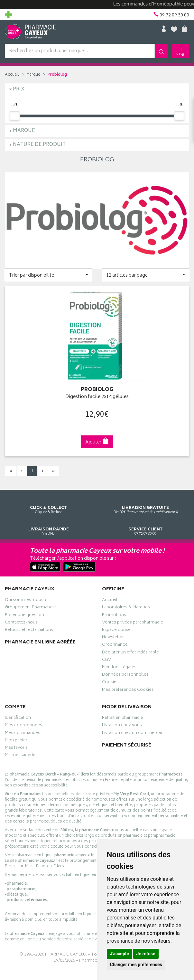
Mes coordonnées (23, 726)
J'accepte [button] (120, 954)
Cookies (110, 683)
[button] (49, 275)
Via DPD (49, 525)
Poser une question (24, 616)
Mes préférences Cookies (128, 690)
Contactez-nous (21, 623)
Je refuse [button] (146, 954)
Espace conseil (117, 631)
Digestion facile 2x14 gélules (97, 397)
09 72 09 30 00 (146, 525)
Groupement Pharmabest (30, 608)
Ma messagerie (20, 756)
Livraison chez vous (122, 726)
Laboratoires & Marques (126, 608)
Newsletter (113, 638)
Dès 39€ (146, 504)
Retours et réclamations (29, 631)
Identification (18, 718)
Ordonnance (115, 645)
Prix (19, 89)
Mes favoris (16, 748)
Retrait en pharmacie (123, 718)
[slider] (14, 116)
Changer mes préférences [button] (136, 965)
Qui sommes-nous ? (26, 601)
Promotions (114, 616)
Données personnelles (125, 675)
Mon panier (16, 741)
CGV (106, 661)
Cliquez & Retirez (49, 504)
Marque (33, 75)
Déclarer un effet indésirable (130, 653)
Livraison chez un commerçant (133, 734)
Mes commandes (23, 734)
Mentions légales (119, 668)
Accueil (12, 75)
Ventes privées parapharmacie (133, 623)
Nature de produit (39, 145)
